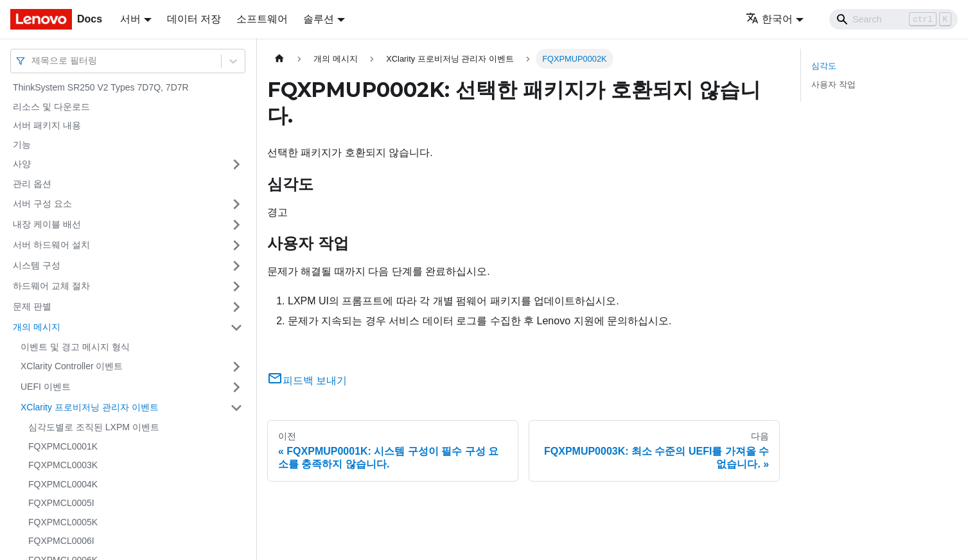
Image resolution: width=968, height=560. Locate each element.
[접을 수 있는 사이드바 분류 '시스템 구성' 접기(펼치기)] (236, 266)
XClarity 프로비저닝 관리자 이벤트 (90, 407)
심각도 (824, 66)
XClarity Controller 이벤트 (72, 366)
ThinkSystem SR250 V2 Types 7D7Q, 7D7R (101, 87)
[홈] (279, 59)
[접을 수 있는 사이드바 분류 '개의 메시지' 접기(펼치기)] (236, 328)
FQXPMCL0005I (61, 503)
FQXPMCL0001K (63, 446)
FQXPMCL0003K (63, 465)
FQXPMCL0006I (61, 541)
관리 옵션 (32, 184)
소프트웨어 (262, 19)
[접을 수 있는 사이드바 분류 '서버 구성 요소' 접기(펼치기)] (236, 204)
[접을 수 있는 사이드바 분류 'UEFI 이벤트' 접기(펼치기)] (236, 387)
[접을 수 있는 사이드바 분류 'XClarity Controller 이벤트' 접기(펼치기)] (236, 367)
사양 (22, 164)
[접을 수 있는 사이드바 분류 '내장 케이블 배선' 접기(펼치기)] (236, 225)
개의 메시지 (37, 327)
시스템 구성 (37, 265)
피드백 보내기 (307, 381)
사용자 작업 (833, 84)
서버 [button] (130, 19)
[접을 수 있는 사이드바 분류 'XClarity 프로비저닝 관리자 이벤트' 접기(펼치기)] (236, 408)
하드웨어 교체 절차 (51, 286)
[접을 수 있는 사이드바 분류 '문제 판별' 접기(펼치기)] (236, 307)
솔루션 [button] (319, 19)
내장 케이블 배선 (47, 224)
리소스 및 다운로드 (51, 107)
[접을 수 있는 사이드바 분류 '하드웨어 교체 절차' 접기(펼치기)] (236, 286)
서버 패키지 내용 (47, 125)
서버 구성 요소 (42, 204)
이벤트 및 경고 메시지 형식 (75, 347)
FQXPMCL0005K (63, 522)
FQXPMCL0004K (63, 484)
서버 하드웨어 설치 (51, 245)
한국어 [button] (769, 19)
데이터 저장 (194, 19)
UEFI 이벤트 (46, 387)
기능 (22, 144)
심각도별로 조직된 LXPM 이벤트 (94, 427)
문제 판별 (32, 306)
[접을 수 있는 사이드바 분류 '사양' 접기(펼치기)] (236, 164)
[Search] (893, 19)
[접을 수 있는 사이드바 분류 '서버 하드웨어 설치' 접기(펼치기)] (236, 245)
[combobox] (33, 61)
